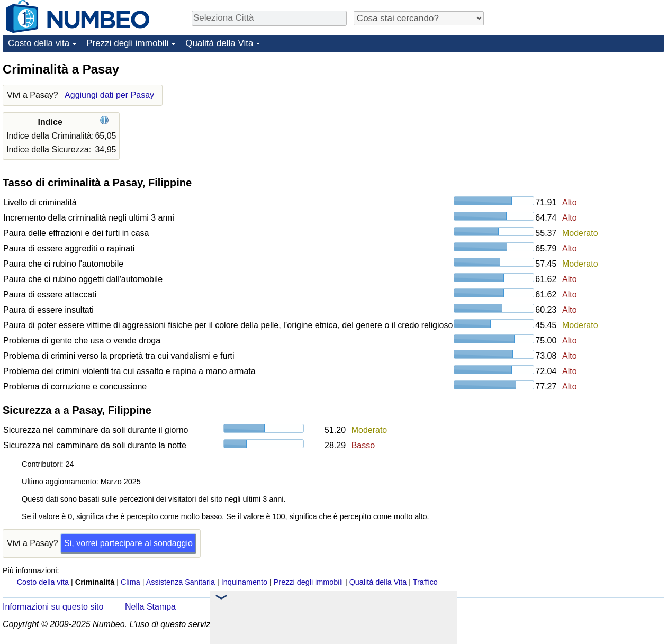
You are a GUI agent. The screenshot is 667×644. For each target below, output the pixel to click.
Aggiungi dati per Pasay (109, 95)
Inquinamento (244, 582)
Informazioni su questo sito (53, 607)
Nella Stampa (150, 607)
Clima (130, 582)
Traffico (425, 582)
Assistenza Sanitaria (181, 582)
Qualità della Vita (219, 43)
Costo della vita (39, 43)
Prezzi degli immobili (127, 43)
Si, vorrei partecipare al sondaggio (128, 543)
